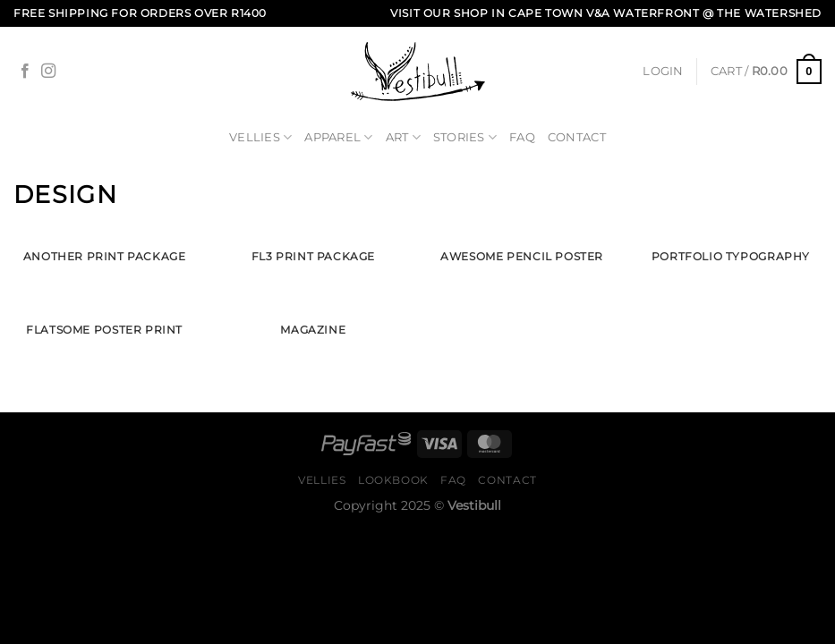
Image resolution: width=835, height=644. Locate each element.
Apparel (338, 137)
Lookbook (393, 480)
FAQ (522, 137)
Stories (465, 137)
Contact (577, 137)
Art (403, 137)
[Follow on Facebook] (25, 72)
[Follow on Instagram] (48, 72)
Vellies (260, 137)
